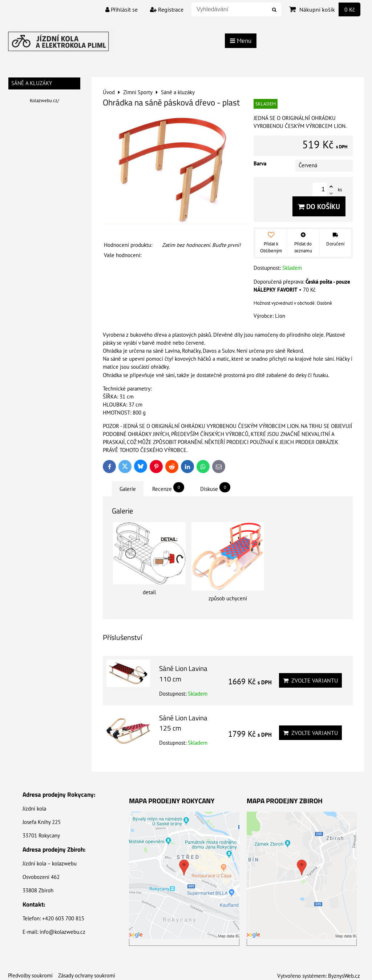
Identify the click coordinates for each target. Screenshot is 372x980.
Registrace (167, 9)
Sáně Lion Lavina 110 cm (183, 673)
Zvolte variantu (310, 680)
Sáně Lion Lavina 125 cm (183, 723)
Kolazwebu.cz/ (45, 101)
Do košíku (319, 206)
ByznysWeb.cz (344, 976)
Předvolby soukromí (30, 975)
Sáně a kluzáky (32, 83)
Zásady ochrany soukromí (87, 975)
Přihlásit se (122, 9)
